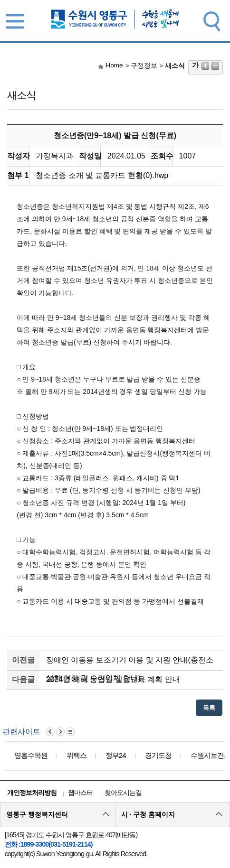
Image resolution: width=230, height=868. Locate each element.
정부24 (116, 755)
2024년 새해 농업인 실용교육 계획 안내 (113, 679)
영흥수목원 (31, 755)
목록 (209, 708)
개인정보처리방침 (32, 793)
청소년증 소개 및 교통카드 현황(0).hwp (102, 175)
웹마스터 (80, 793)
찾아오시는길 (123, 793)
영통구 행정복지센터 (37, 814)
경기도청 (158, 755)
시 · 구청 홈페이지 (148, 814)
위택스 (77, 755)
